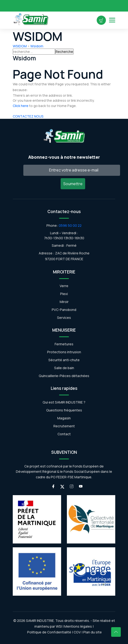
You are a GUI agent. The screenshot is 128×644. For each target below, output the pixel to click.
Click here (21, 106)
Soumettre (73, 184)
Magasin (64, 418)
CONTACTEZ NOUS (28, 116)
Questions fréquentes (64, 410)
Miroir (64, 302)
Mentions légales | (79, 626)
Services (64, 318)
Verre (64, 286)
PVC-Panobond (64, 310)
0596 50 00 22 (70, 225)
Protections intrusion (64, 352)
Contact (64, 434)
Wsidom (37, 46)
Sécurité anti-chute (64, 360)
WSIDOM (20, 46)
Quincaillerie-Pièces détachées (64, 376)
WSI (59, 626)
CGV (77, 632)
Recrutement (64, 426)
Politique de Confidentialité (49, 632)
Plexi (64, 294)
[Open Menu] (112, 20)
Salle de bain (64, 368)
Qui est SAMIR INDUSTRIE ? (64, 402)
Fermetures (64, 344)
